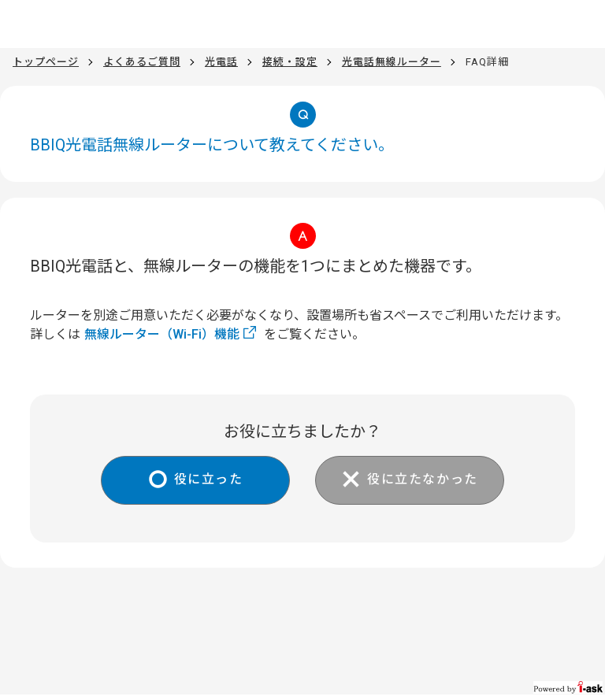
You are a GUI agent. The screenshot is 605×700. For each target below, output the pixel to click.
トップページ (46, 62)
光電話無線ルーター (392, 62)
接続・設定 (290, 62)
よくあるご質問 (142, 62)
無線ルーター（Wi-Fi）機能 (162, 334)
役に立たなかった (423, 479)
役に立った (209, 479)
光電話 (221, 62)
